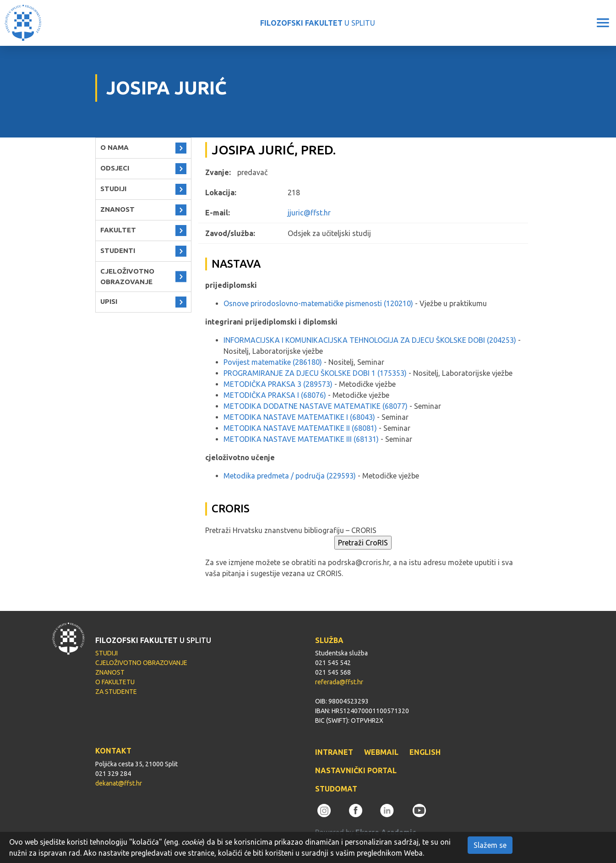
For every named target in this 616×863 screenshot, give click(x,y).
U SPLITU (318, 23)
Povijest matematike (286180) (273, 362)
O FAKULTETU (115, 682)
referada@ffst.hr (339, 682)
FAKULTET (118, 230)
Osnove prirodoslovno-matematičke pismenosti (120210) (318, 303)
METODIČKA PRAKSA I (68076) (275, 395)
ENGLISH (425, 752)
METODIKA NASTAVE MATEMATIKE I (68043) (299, 417)
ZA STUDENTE (116, 692)
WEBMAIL (381, 752)
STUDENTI (118, 250)
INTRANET (334, 752)
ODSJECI (115, 168)
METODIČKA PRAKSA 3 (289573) (278, 384)
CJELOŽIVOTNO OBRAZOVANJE (127, 276)
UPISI (109, 301)
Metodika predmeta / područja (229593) (290, 476)
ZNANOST (117, 209)
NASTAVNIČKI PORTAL (356, 770)
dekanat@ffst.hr (119, 783)
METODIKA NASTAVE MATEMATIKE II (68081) (300, 428)
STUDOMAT (336, 789)
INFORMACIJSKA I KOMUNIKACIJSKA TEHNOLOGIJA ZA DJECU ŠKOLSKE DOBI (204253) (370, 340)
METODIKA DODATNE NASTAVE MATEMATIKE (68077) (316, 406)
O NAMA (114, 147)
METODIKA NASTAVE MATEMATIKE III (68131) (301, 439)
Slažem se (490, 845)
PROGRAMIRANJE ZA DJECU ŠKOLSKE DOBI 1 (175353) (315, 373)
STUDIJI (113, 189)
